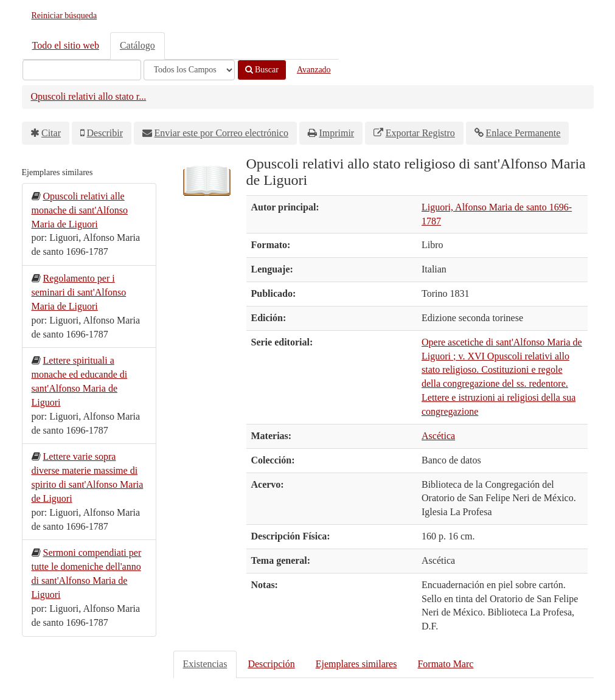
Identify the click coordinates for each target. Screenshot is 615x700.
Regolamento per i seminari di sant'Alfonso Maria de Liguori (79, 292)
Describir (105, 133)
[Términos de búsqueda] (82, 70)
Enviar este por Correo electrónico (221, 133)
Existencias (205, 664)
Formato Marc (445, 664)
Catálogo (137, 45)
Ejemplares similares (356, 664)
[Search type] (189, 70)
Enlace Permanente (523, 133)
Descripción (271, 664)
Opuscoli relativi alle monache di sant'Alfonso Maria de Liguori (80, 210)
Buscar (262, 70)
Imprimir (336, 133)
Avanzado (314, 70)
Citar (51, 133)
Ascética (438, 436)
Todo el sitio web (66, 45)
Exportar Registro (420, 133)
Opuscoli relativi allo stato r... (89, 96)
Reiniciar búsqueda (64, 16)
